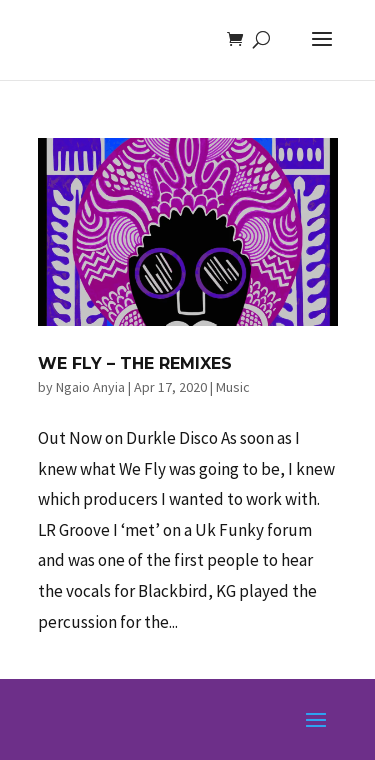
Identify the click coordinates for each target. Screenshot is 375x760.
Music (233, 387)
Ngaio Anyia (90, 387)
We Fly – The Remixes (135, 363)
